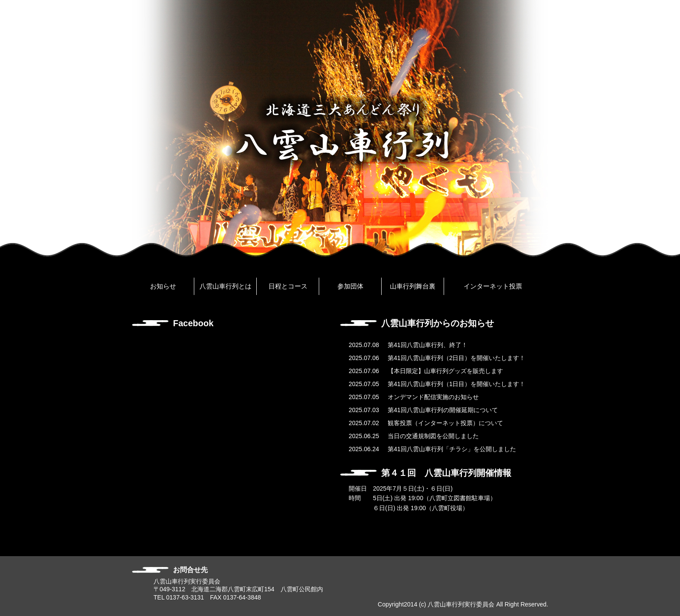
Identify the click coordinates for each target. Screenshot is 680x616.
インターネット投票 (493, 286)
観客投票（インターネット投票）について (426, 423)
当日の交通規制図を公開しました (414, 436)
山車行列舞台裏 (413, 286)
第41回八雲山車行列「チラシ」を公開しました (432, 449)
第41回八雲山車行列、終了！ (408, 345)
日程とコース (288, 286)
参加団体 (350, 286)
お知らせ (163, 286)
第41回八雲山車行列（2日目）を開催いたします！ (437, 358)
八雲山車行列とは (226, 286)
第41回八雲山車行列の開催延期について (423, 410)
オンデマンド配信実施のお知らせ (414, 397)
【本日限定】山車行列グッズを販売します (426, 371)
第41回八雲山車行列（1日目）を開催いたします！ (437, 384)
